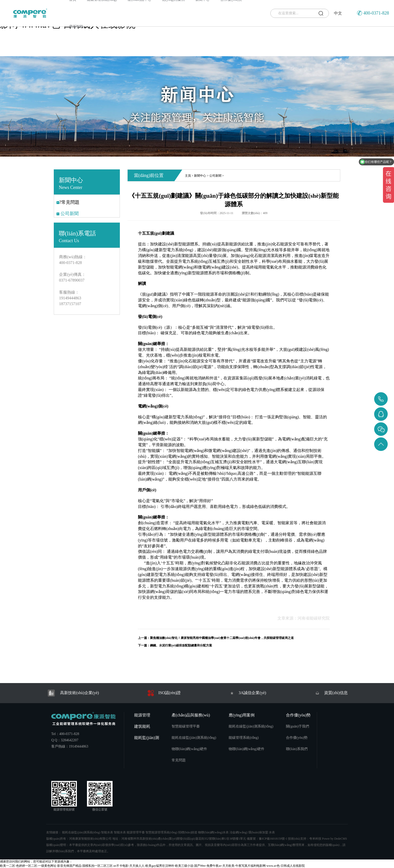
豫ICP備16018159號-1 (273, 839)
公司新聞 (215, 176)
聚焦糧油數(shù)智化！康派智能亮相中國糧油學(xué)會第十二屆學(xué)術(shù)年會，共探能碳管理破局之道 (222, 638)
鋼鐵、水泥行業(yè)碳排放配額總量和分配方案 (181, 645)
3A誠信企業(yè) (248, 693)
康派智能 (76, 26)
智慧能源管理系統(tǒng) (161, 832)
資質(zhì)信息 (331, 693)
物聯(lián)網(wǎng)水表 (213, 832)
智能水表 (107, 832)
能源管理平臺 (136, 832)
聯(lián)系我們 (297, 749)
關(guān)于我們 (298, 726)
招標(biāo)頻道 (188, 832)
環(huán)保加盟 (258, 832)
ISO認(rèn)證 (164, 693)
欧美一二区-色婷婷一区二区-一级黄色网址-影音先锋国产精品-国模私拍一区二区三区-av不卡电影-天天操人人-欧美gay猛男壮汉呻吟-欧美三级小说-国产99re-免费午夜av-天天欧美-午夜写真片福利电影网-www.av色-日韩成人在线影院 (152, 866)
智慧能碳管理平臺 (186, 726)
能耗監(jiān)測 (147, 738)
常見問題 (179, 760)
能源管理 (142, 715)
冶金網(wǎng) (238, 832)
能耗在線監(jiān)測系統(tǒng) (194, 738)
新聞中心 (200, 176)
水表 (272, 832)
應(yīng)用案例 (242, 715)
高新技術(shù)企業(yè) (73, 693)
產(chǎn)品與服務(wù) (191, 715)
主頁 (188, 176)
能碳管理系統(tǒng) (244, 738)
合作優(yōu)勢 (298, 715)
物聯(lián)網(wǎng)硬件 (189, 749)
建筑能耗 (142, 726)
